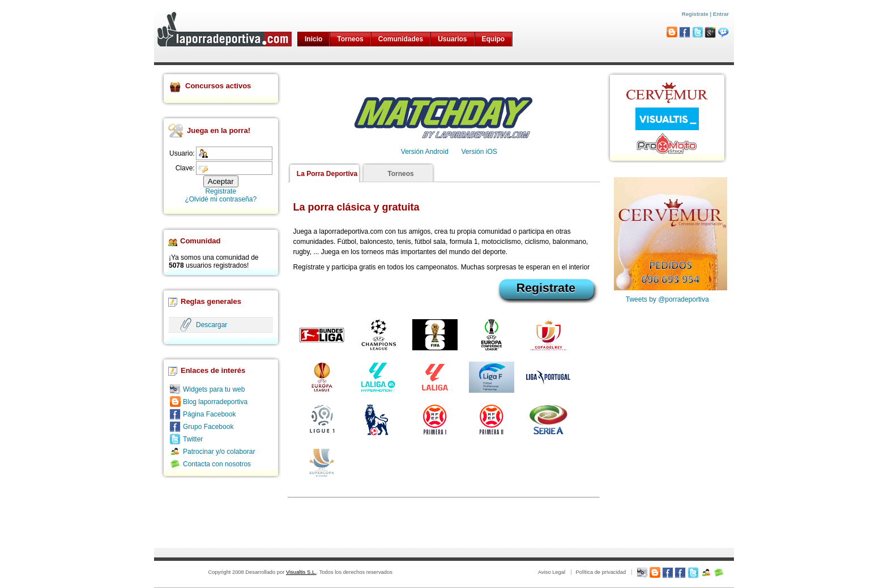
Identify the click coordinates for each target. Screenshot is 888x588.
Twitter (193, 439)
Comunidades (401, 39)
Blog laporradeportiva (215, 402)
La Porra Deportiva (327, 174)
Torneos (350, 39)
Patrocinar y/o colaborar (219, 452)
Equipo (494, 39)
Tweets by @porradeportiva (667, 299)
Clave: (185, 168)
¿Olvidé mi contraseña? (221, 199)
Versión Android (425, 152)
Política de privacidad (601, 572)
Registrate (695, 14)
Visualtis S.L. (301, 572)
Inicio (313, 39)
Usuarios (452, 39)
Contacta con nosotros (217, 464)
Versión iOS (479, 152)
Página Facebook (209, 414)
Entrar (721, 14)
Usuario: (182, 153)
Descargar (212, 325)
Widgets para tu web (214, 389)
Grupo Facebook (208, 427)
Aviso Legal (552, 572)
